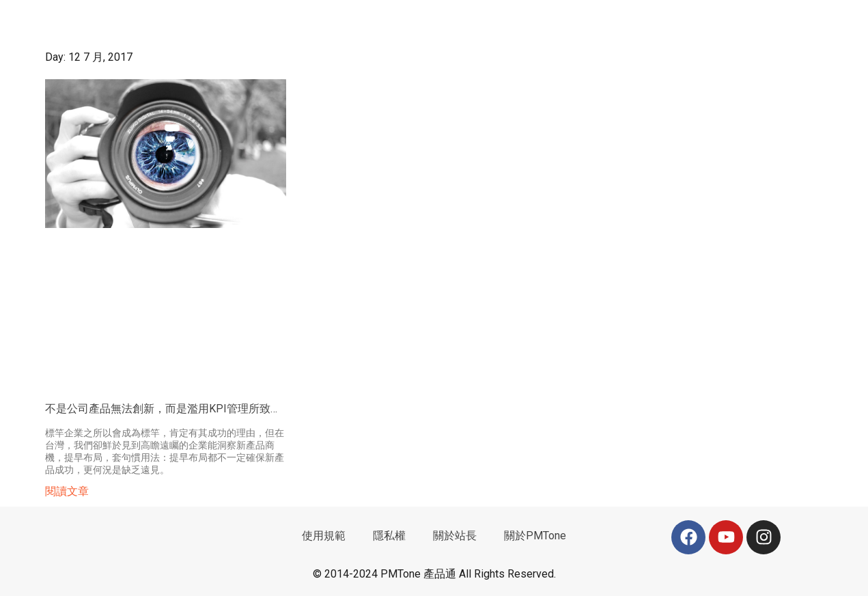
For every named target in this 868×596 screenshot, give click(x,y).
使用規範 (324, 536)
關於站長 (455, 536)
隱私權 (389, 536)
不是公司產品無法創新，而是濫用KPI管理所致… (161, 409)
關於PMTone (535, 536)
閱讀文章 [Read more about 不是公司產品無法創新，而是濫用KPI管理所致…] (67, 491)
